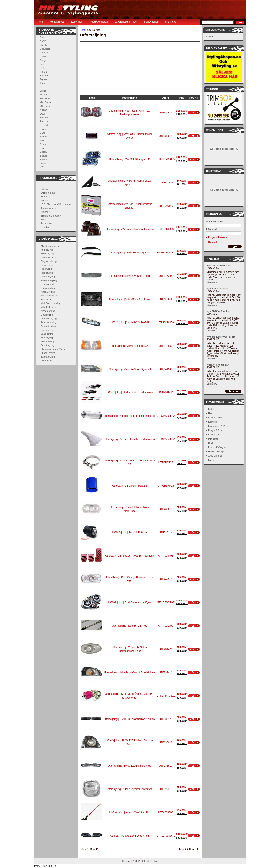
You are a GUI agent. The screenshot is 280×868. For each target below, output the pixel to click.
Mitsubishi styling (49, 307)
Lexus (43, 91)
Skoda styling (48, 341)
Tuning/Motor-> (49, 208)
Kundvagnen (151, 22)
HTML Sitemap (216, 451)
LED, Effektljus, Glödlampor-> (56, 204)
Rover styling (47, 330)
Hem (40, 22)
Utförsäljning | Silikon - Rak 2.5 (130, 486)
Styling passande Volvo (53, 349)
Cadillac (44, 45)
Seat (42, 140)
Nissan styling (48, 311)
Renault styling (48, 326)
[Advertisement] (107, 68)
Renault (44, 125)
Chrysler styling (49, 261)
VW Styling (46, 361)
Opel (42, 114)
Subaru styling (48, 353)
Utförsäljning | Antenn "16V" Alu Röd (130, 812)
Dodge (43, 60)
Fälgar (44, 219)
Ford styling (47, 273)
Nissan (43, 110)
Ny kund (212, 242)
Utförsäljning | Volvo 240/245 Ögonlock (130, 369)
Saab (43, 133)
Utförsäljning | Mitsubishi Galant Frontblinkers (130, 672)
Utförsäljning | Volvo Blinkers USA (130, 346)
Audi (42, 37)
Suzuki (43, 156)
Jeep (42, 83)
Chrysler (44, 53)
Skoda (43, 144)
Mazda (43, 95)
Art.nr (166, 98)
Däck (211, 443)
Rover (43, 129)
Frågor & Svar (215, 430)
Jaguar (43, 79)
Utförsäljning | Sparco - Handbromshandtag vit (130, 416)
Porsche (44, 121)
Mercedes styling (49, 296)
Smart (43, 148)
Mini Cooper (46, 102)
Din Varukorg (215, 30)
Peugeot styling (49, 319)
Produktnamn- (129, 98)
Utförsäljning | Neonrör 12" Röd (130, 626)
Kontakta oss (57, 22)
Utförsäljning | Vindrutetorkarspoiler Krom (130, 393)
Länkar (212, 460)
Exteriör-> (46, 189)
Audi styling (47, 250)
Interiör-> (45, 200)
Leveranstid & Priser (126, 22)
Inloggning (214, 214)
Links (211, 409)
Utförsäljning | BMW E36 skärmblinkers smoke (130, 719)
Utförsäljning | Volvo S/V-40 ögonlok (130, 253)
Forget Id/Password (218, 237)
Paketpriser (47, 223)
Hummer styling (49, 280)
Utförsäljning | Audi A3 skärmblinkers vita (130, 789)
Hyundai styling (49, 284)
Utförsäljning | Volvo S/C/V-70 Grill (130, 323)
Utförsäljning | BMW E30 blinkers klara (130, 766)
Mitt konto (171, 22)
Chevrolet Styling (49, 257)
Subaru (44, 152)
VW (42, 167)
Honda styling (48, 277)
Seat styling (47, 338)
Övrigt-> (45, 227)
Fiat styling (46, 269)
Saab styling (47, 334)
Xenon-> (45, 197)
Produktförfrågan (98, 22)
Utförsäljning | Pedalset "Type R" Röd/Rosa (130, 556)
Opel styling (47, 315)
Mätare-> (45, 212)
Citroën (44, 56)
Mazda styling (48, 292)
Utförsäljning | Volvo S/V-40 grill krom (130, 276)
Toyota (43, 159)
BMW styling (47, 254)
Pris (182, 98)
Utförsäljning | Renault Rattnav (130, 533)
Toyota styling (48, 357)
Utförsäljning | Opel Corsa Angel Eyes (130, 602)
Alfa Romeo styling (50, 246)
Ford (42, 68)
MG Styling (46, 299)
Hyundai (44, 75)
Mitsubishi (45, 106)
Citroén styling (48, 265)
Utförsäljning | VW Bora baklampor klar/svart (130, 229)
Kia (42, 87)
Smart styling (47, 345)
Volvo (43, 163)
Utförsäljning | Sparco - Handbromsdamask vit (130, 439)
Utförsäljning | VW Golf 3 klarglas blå (130, 159)
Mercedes (45, 98)
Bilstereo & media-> (51, 216)
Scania (43, 137)
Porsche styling (49, 322)
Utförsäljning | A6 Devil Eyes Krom (130, 836)
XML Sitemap (215, 456)
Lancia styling (48, 288)
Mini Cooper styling (51, 303)
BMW (43, 41)
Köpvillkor (77, 22)
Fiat (42, 64)
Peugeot (44, 117)
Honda (43, 72)
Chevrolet (45, 49)
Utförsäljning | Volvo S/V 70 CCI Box (130, 299)
